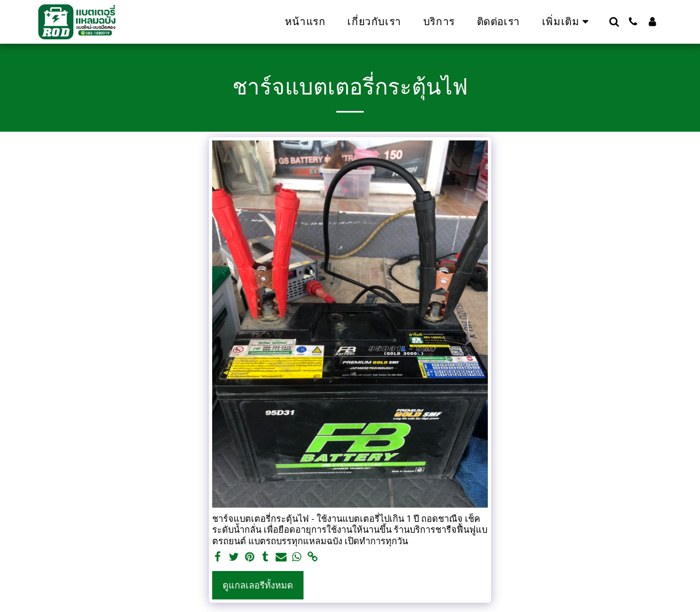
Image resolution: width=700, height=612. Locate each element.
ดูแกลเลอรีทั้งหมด (258, 585)
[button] (614, 22)
